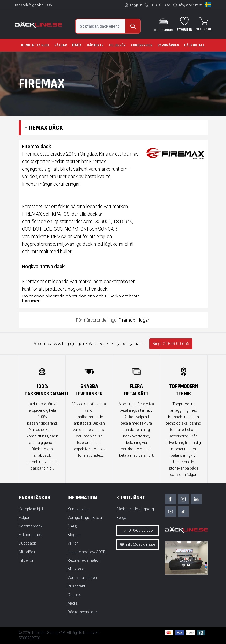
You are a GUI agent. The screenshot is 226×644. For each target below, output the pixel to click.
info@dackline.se (190, 5)
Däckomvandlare (82, 612)
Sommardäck (31, 526)
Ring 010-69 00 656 (171, 344)
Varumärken (168, 45)
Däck (77, 45)
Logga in (136, 5)
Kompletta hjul (35, 45)
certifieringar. (67, 184)
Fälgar (61, 45)
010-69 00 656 (160, 5)
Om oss (74, 595)
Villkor (73, 543)
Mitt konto (76, 569)
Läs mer (31, 301)
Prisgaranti (77, 586)
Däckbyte (95, 45)
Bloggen (75, 535)
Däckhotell (194, 45)
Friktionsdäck (30, 535)
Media (73, 603)
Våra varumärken (82, 578)
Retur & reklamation (84, 560)
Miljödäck (27, 552)
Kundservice (142, 45)
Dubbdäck (27, 543)
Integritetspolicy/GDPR (87, 552)
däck (102, 289)
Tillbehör (117, 45)
